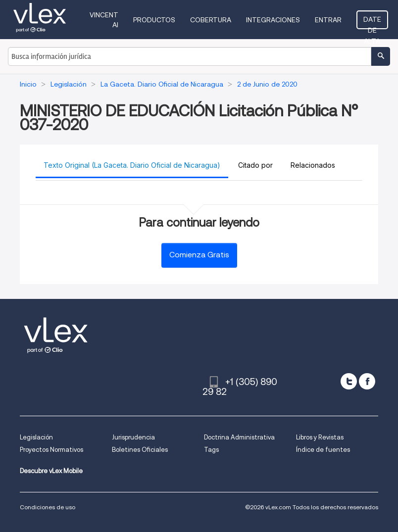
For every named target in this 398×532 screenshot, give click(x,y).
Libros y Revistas (320, 437)
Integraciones (273, 20)
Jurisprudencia (133, 437)
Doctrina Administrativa (239, 437)
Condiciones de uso (48, 507)
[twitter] (349, 381)
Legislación (36, 437)
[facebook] (367, 381)
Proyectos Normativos (51, 450)
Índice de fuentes (323, 450)
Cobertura (211, 20)
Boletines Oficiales (140, 450)
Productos (154, 20)
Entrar (328, 20)
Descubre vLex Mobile (51, 471)
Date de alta (372, 22)
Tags (211, 450)
